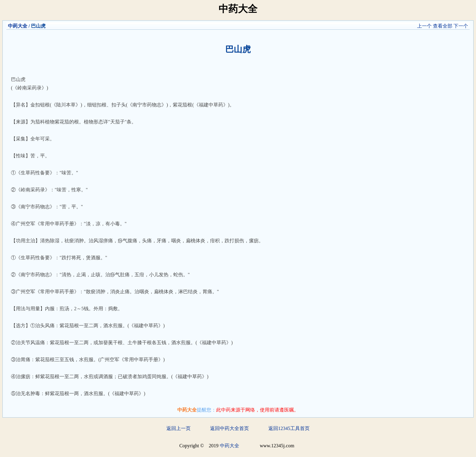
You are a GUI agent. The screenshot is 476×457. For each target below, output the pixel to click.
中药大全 (18, 26)
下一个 (461, 26)
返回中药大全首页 (229, 428)
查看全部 (443, 26)
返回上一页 (178, 428)
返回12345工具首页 (289, 428)
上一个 (424, 26)
